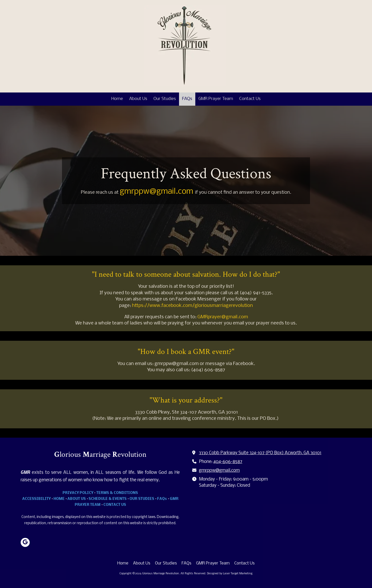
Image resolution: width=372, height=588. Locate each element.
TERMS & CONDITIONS (117, 493)
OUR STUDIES (142, 499)
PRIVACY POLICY (78, 493)
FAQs (162, 499)
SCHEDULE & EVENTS (108, 499)
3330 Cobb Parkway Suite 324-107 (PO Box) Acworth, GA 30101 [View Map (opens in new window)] (260, 453)
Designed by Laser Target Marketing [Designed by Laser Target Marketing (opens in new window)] (230, 574)
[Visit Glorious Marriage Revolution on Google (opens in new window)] (25, 542)
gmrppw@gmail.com (219, 471)
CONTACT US (115, 505)
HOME (59, 499)
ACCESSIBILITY (36, 499)
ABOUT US (77, 499)
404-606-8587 (228, 462)
